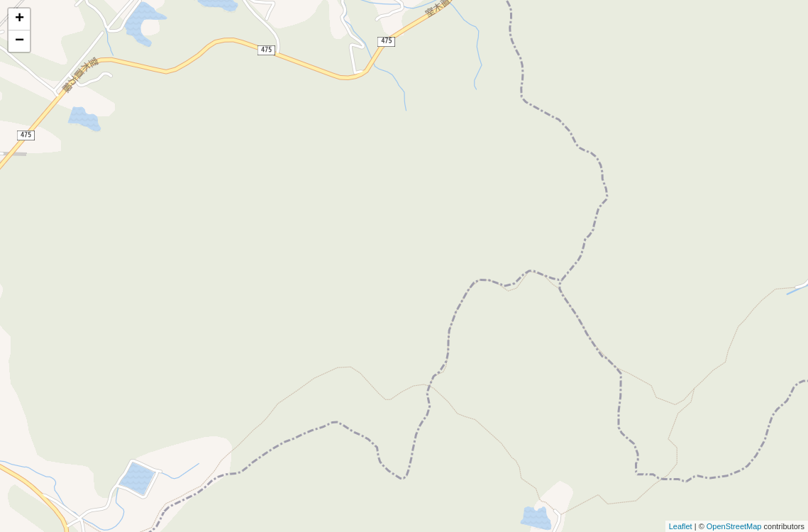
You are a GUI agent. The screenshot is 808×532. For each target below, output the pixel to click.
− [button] (20, 41)
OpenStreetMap (734, 526)
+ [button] (20, 19)
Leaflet (681, 526)
